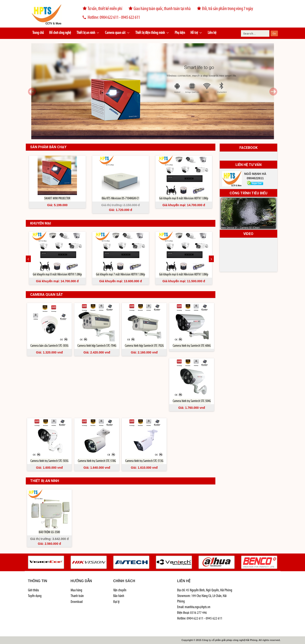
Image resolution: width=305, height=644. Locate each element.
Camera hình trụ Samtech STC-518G (97, 461)
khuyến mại (41, 223)
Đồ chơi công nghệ (60, 33)
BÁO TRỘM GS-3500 (49, 532)
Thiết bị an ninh (88, 33)
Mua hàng (76, 590)
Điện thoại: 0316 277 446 (192, 613)
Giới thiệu (33, 590)
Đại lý (116, 602)
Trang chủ (38, 33)
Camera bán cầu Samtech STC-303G (49, 346)
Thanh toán (77, 596)
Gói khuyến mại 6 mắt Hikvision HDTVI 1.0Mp (184, 275)
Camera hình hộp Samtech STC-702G (144, 346)
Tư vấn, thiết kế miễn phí (102, 9)
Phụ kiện (180, 33)
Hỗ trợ (196, 33)
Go (274, 33)
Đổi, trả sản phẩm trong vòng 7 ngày (225, 9)
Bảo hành (119, 596)
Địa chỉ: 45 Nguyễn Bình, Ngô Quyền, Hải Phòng (205, 590)
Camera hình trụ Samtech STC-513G (144, 461)
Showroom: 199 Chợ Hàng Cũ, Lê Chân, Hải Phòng (202, 599)
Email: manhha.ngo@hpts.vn (194, 607)
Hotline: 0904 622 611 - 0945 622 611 (109, 18)
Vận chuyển (120, 590)
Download (77, 602)
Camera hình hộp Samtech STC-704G (97, 346)
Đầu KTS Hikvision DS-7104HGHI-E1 (120, 198)
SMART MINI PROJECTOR (57, 198)
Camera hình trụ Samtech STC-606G (192, 346)
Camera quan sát (117, 33)
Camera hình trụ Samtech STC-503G (49, 461)
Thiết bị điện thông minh (152, 33)
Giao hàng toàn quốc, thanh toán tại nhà (159, 9)
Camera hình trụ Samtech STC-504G (192, 401)
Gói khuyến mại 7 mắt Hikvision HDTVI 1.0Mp (120, 275)
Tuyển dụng (35, 596)
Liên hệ (212, 33)
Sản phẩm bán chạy (48, 147)
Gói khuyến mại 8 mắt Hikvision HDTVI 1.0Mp (184, 198)
